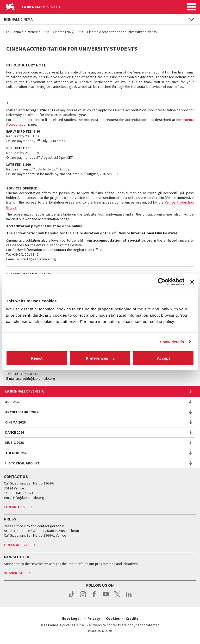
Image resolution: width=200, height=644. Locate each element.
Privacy (94, 618)
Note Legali (72, 618)
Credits (132, 618)
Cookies (113, 618)
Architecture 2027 (22, 412)
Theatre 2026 (17, 453)
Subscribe (13, 573)
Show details (172, 342)
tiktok (71, 597)
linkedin (129, 597)
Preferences (100, 358)
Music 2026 (14, 443)
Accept (163, 358)
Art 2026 (13, 402)
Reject (37, 358)
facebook (94, 597)
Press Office (16, 545)
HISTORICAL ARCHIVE (22, 463)
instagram (83, 597)
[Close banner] (192, 282)
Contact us (14, 507)
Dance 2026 (15, 432)
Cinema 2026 (15, 422)
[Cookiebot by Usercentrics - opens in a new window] (162, 282)
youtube (106, 597)
